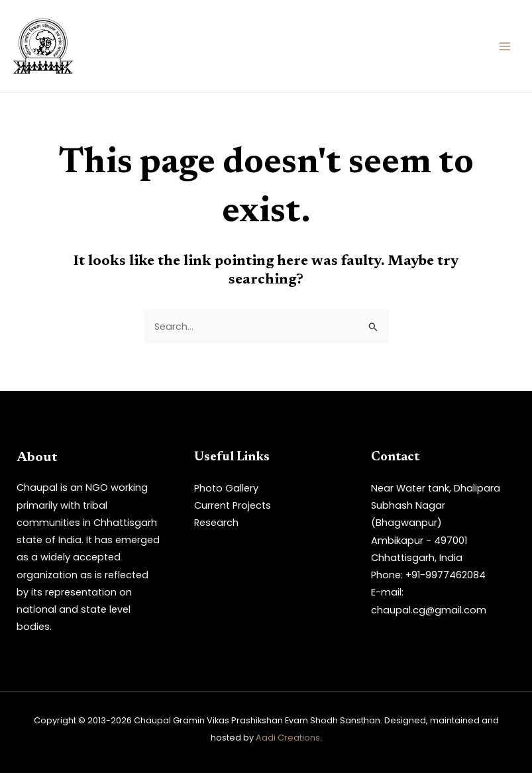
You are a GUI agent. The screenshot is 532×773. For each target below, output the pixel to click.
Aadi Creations (288, 738)
